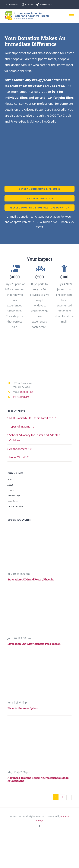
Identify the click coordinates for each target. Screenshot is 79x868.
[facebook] (39, 826)
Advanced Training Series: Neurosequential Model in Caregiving (38, 779)
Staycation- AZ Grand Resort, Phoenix (31, 579)
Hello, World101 (19, 457)
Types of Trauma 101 (22, 426)
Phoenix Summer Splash (23, 708)
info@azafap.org (21, 397)
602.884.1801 (27, 392)
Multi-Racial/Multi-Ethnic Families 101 (33, 418)
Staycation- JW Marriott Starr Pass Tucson (34, 644)
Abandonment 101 (21, 449)
